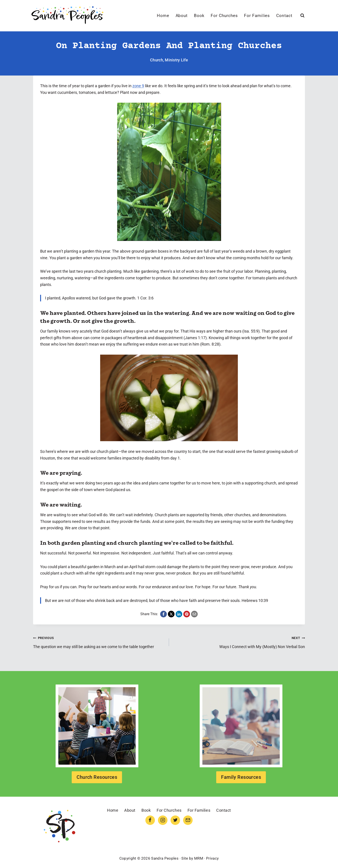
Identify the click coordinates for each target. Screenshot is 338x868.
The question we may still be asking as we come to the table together (99, 642)
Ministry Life (176, 60)
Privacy (212, 858)
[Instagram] (163, 820)
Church (157, 60)
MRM (199, 858)
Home (163, 16)
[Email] (188, 820)
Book (199, 16)
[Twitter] (175, 820)
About (182, 16)
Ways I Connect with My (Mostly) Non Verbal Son (239, 642)
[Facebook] (150, 820)
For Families (257, 16)
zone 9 (138, 86)
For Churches (224, 16)
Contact (284, 16)
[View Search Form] (302, 16)
